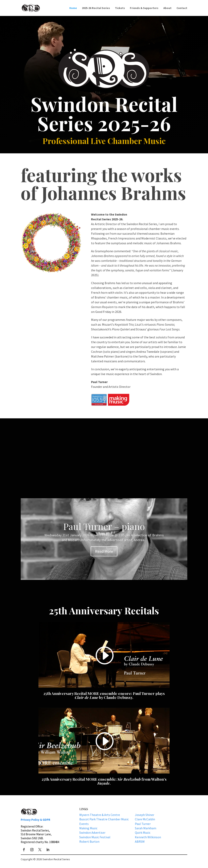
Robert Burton (89, 841)
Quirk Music (143, 833)
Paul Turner (143, 824)
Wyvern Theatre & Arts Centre (100, 815)
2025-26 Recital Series (96, 8)
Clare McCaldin (145, 819)
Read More (104, 551)
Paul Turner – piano (104, 526)
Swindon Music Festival (95, 837)
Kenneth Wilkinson (148, 837)
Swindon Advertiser (92, 833)
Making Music (88, 828)
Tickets (120, 8)
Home (73, 8)
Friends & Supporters (144, 8)
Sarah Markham (146, 828)
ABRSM (140, 841)
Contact (182, 8)
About (167, 8)
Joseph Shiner (145, 815)
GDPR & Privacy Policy (170, 861)
